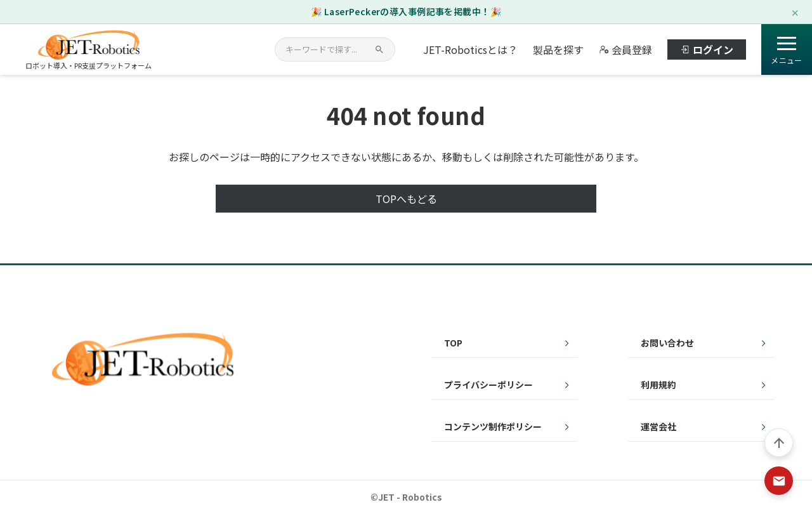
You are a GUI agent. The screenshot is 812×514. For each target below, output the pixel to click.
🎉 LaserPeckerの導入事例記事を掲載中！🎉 (406, 11)
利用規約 (658, 385)
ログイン (707, 49)
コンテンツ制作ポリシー (493, 426)
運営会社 (658, 426)
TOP (453, 343)
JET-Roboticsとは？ (470, 49)
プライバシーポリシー (488, 385)
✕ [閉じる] (795, 12)
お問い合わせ (667, 343)
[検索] (379, 49)
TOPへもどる (406, 199)
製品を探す (558, 49)
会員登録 (625, 49)
